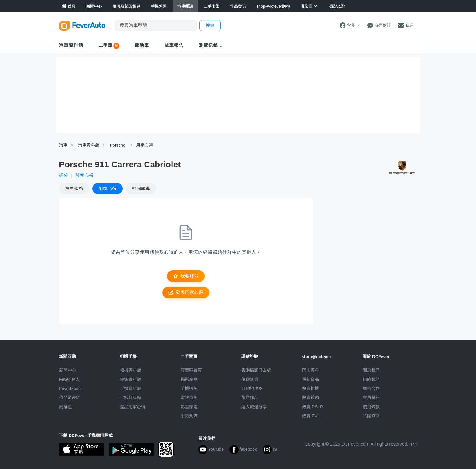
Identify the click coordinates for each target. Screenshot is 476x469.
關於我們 (371, 370)
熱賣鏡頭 (311, 398)
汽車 (63, 145)
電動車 (142, 45)
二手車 (106, 45)
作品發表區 (70, 398)
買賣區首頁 (191, 370)
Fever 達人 (70, 379)
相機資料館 (131, 370)
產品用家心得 (133, 407)
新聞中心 (68, 370)
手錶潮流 (189, 416)
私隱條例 (371, 416)
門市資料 (311, 370)
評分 (63, 175)
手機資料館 (131, 389)
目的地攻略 (252, 389)
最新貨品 (311, 379)
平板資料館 (131, 398)
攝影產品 (189, 379)
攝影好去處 (256, 370)
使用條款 (371, 407)
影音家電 (189, 407)
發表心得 (84, 175)
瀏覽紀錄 (211, 45)
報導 (141, 188)
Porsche (118, 145)
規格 (74, 188)
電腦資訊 (189, 398)
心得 (107, 188)
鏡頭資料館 (131, 379)
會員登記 (371, 398)
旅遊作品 (250, 398)
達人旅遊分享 (254, 407)
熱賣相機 (311, 389)
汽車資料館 (71, 45)
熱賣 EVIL (311, 416)
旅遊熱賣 (250, 379)
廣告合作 (371, 389)
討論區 (66, 407)
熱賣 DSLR (313, 407)
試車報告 (174, 45)
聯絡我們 (371, 379)
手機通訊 (189, 389)
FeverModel (70, 389)
